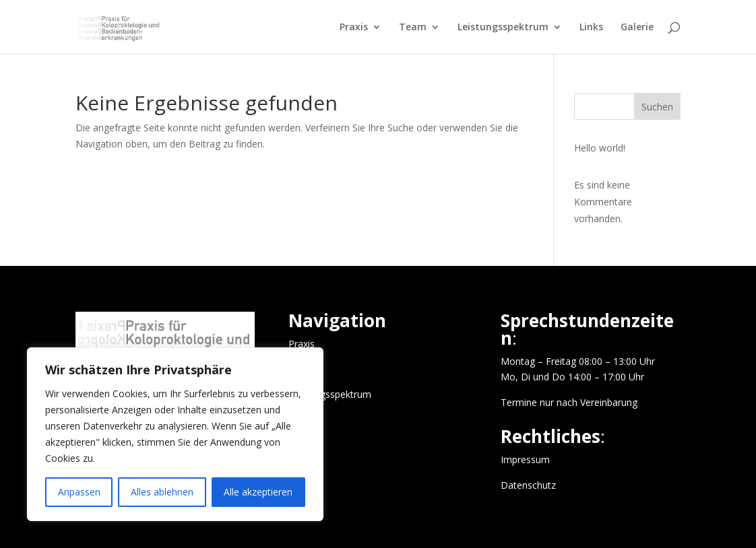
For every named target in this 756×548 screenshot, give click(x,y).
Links (591, 28)
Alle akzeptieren (258, 492)
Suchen (657, 107)
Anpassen (79, 492)
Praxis (354, 28)
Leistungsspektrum (503, 28)
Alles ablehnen (162, 492)
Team (413, 28)
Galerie (637, 28)
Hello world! (600, 148)
